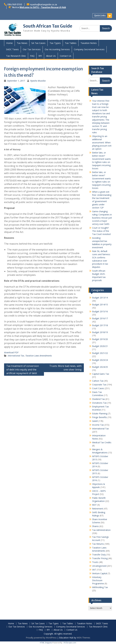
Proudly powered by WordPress (41, 638)
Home (9, 43)
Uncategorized (99, 566)
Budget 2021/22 (100, 353)
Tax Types (55, 43)
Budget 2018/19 (100, 332)
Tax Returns (98, 544)
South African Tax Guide (48, 26)
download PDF (11, 352)
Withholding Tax (100, 587)
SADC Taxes (12, 49)
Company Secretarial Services (89, 49)
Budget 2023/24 (100, 360)
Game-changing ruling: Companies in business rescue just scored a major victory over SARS (102, 218)
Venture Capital (100, 573)
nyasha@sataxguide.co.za (43, 5)
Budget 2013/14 (100, 298)
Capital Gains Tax (101, 374)
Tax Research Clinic (16, 56)
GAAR (95, 421)
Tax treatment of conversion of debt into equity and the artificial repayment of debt (23, 370)
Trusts (95, 562)
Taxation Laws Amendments (39, 356)
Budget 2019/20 (100, 339)
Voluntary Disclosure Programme (98, 580)
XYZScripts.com (70, 643)
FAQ (32, 56)
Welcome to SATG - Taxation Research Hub (43, 7)
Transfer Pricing (100, 558)
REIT (94, 505)
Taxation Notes (89, 43)
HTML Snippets (46, 643)
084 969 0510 (15, 5)
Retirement (98, 509)
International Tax (16, 356)
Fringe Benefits (100, 417)
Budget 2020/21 (100, 346)
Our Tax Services (32, 49)
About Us (51, 56)
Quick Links (100, 16)
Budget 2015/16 (100, 311)
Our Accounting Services (57, 49)
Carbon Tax (98, 381)
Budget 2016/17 (100, 318)
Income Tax (98, 425)
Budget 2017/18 (100, 325)
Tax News (22, 43)
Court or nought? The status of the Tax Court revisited (101, 231)
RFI (40, 56)
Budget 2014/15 (100, 305)
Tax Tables (71, 43)
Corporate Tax (99, 385)
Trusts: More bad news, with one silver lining (65, 368)
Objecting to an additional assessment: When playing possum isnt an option (102, 142)
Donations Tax (99, 403)
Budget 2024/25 (100, 367)
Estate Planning (100, 413)
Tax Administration (101, 530)
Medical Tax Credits (102, 442)
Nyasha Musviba (38, 81)
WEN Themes (83, 638)
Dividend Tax (98, 399)
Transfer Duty (99, 555)
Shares (95, 526)
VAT (94, 570)
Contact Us (66, 56)
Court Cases (98, 388)
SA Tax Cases (38, 43)
